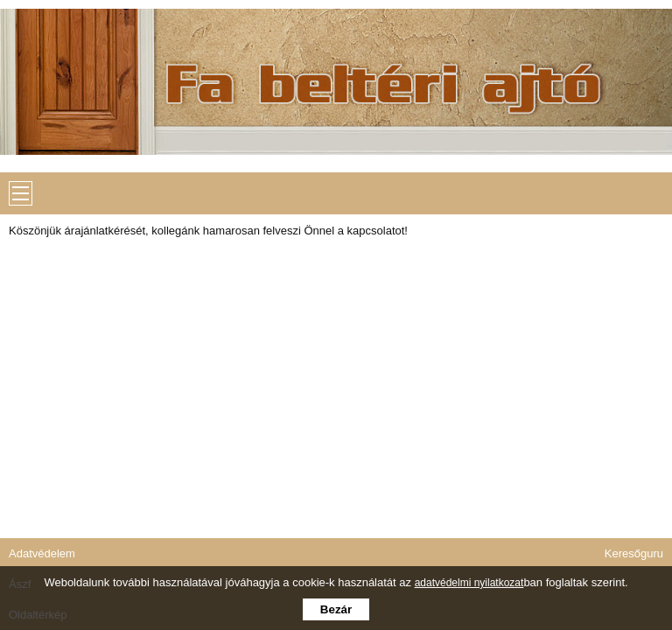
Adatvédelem (42, 553)
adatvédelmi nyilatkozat (469, 583)
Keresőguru (634, 553)
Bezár (336, 609)
